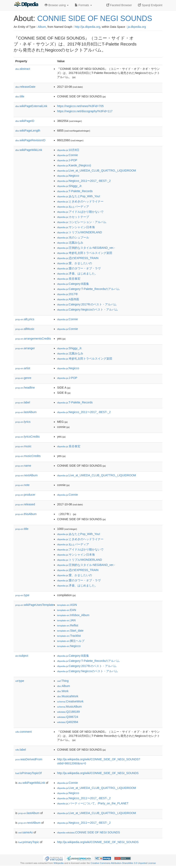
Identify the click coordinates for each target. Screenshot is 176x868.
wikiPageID (25, 121)
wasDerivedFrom (29, 759)
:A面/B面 (68, 299)
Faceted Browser (119, 5)
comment (23, 732)
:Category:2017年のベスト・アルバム (87, 304)
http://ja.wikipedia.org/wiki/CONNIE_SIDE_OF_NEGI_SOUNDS (98, 773)
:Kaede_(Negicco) (74, 165)
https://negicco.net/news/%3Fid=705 (80, 106)
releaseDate (25, 87)
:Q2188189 (68, 712)
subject (22, 656)
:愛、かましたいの (74, 263)
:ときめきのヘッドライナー (80, 201)
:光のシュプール (73, 237)
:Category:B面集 (73, 284)
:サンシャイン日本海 (76, 227)
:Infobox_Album (73, 615)
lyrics (23, 422)
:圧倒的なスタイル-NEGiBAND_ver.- (86, 248)
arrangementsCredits (33, 339)
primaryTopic (29, 842)
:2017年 (67, 294)
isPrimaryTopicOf (29, 773)
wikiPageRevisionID (30, 140)
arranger (25, 348)
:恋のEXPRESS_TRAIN (78, 258)
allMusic (25, 329)
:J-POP (67, 160)
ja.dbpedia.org (137, 27)
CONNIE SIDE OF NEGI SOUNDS (95, 18)
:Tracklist (69, 636)
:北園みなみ (70, 243)
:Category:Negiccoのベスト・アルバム (87, 310)
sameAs (25, 832)
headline (25, 388)
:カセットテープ (73, 217)
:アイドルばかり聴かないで (80, 212)
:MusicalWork (68, 696)
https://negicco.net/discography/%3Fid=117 (85, 111)
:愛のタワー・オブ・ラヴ (79, 268)
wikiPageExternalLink (31, 106)
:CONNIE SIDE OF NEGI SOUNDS (88, 832)
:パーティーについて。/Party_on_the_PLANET (93, 803)
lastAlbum (26, 412)
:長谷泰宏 (69, 279)
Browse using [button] (57, 5)
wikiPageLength (28, 131)
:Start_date (70, 631)
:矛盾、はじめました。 (77, 273)
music (23, 446)
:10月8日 (68, 150)
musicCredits (28, 456)
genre (23, 378)
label (23, 402)
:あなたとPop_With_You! (78, 196)
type (22, 595)
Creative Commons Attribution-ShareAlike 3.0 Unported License (123, 863)
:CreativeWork (70, 701)
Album (42, 27)
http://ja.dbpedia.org (87, 27)
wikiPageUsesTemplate (34, 605)
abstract (23, 69)
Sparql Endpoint (150, 5)
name (23, 466)
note (22, 485)
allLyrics (25, 319)
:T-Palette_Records (75, 191)
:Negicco (68, 176)
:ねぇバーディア (73, 207)
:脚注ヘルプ (71, 641)
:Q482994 (68, 722)
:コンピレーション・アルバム (82, 222)
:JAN (66, 620)
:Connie (67, 155)
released (25, 504)
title (20, 96)
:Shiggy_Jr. (70, 186)
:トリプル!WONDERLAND (79, 232)
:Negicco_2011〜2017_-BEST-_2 (84, 181)
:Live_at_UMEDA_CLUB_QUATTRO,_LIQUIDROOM (96, 171)
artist (23, 368)
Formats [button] (83, 5)
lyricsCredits (27, 437)
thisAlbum (26, 514)
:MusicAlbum (69, 707)
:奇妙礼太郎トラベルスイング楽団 (84, 253)
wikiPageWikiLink (29, 150)
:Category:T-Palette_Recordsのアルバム (88, 289)
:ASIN (67, 605)
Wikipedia (59, 863)
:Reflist (68, 625)
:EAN (67, 610)
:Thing (63, 681)
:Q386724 (68, 717)
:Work (63, 691)
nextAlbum (26, 475)
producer (25, 495)
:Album (63, 686)
